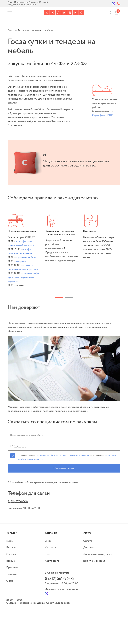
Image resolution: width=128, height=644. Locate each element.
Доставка (89, 548)
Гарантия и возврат (94, 561)
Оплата (88, 541)
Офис (10, 581)
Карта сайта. (64, 603)
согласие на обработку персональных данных (62, 455)
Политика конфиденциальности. (37, 603)
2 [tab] (69, 297)
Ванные (11, 561)
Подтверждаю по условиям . (67, 457)
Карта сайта (52, 561)
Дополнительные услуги (98, 554)
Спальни (11, 554)
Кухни (10, 541)
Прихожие (12, 567)
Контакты (51, 548)
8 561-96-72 (60, 579)
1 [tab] (59, 297)
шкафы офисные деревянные (20, 251)
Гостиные (12, 548)
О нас (48, 541)
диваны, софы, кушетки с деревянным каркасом (24, 277)
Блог (48, 554)
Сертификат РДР (102, 115)
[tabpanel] (26, 250)
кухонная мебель (26, 257)
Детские (11, 574)
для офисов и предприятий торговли (21, 243)
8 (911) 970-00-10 (18, 502)
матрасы (21, 261)
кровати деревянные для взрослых (23, 267)
